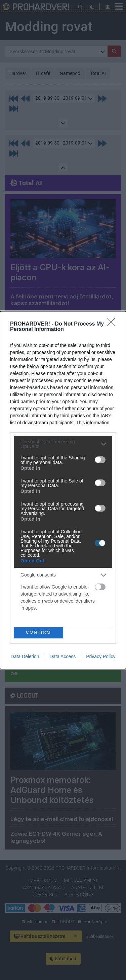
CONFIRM (38, 633)
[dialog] (63, 490)
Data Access (62, 656)
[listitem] (63, 444)
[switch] (100, 460)
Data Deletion (25, 656)
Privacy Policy (101, 656)
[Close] (113, 324)
